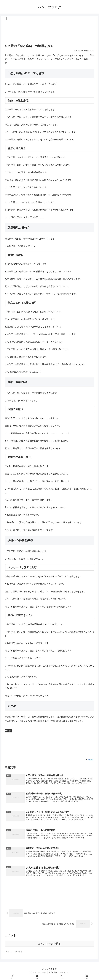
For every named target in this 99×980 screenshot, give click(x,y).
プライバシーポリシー (38, 973)
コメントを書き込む (50, 944)
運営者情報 (53, 973)
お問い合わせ (64, 973)
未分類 (8, 731)
